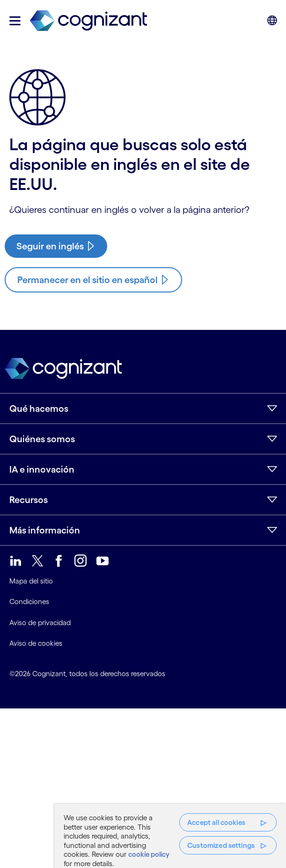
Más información (45, 530)
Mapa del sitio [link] (31, 581)
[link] (88, 21)
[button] (15, 21)
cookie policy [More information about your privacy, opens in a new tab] (149, 854)
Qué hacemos (39, 408)
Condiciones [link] (29, 602)
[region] (170, 836)
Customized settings (221, 845)
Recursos (29, 500)
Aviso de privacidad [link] (40, 623)
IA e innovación (42, 469)
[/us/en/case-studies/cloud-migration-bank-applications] (56, 246)
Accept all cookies (216, 822)
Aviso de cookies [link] (36, 643)
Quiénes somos (42, 439)
